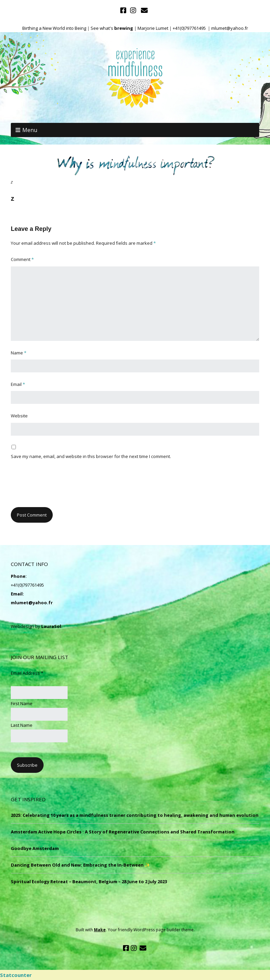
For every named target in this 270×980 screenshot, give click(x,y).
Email (18, 384)
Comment (22, 259)
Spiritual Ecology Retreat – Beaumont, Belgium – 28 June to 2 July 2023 (89, 881)
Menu (30, 130)
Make (100, 930)
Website (19, 416)
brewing (124, 28)
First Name (22, 703)
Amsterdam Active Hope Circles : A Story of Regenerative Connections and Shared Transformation (123, 832)
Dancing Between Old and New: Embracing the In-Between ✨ (80, 865)
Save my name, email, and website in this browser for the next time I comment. (91, 456)
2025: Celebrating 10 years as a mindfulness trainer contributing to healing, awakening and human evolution (135, 815)
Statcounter (16, 975)
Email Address (27, 673)
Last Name (22, 725)
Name (19, 353)
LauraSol (51, 626)
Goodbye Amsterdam (35, 848)
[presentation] (62, 487)
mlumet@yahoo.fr (32, 603)
